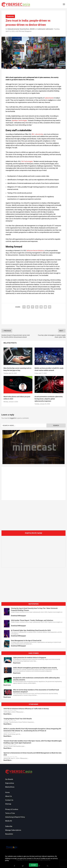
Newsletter (9, 834)
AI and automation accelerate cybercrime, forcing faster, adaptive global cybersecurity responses (49, 399)
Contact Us (9, 800)
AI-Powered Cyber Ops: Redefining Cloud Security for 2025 (31, 630)
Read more (17, 663)
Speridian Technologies (19, 120)
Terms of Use (10, 813)
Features (10, 16)
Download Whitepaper (18, 616)
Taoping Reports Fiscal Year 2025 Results (18, 719)
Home (7, 792)
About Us (9, 796)
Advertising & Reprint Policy (15, 817)
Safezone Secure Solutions (35, 251)
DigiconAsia (10, 783)
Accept (33, 865)
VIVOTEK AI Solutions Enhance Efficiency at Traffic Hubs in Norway (26, 709)
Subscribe (9, 826)
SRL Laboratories (37, 134)
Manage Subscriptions (13, 830)
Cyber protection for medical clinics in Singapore (30, 658)
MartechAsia (10, 787)
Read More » (8, 714)
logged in (13, 418)
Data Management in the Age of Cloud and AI (26, 640)
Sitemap (8, 804)
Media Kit (9, 821)
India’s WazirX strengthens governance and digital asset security (35, 668)
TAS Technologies (27, 161)
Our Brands (9, 779)
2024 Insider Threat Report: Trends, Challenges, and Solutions (32, 620)
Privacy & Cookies (12, 809)
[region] (34, 447)
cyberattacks (49, 98)
